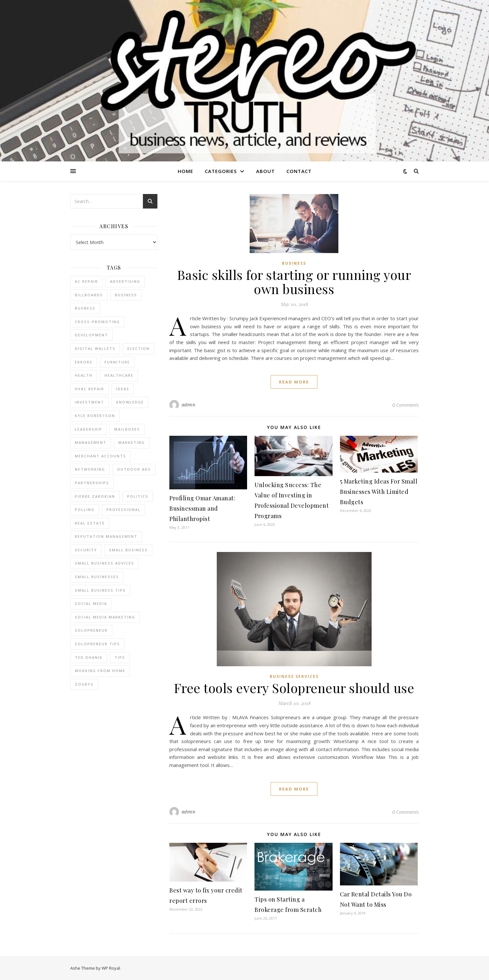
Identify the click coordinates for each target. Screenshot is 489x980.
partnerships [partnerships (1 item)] (92, 483)
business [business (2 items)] (126, 295)
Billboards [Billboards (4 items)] (89, 295)
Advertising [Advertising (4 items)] (125, 281)
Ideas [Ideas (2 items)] (123, 389)
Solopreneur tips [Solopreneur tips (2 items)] (97, 644)
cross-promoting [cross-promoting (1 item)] (97, 322)
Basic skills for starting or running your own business (294, 282)
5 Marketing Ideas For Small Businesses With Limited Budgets (379, 492)
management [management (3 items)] (91, 442)
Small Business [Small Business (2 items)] (128, 550)
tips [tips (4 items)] (120, 657)
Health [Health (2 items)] (84, 375)
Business (294, 263)
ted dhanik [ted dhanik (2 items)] (89, 657)
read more (294, 382)
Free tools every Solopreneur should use (294, 688)
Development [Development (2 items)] (91, 335)
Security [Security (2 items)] (86, 550)
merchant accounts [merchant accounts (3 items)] (100, 456)
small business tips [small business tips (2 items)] (100, 590)
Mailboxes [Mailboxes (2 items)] (127, 429)
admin (189, 405)
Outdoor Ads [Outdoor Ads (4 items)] (134, 469)
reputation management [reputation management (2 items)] (106, 536)
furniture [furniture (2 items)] (117, 362)
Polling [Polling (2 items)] (85, 510)
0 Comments (405, 405)
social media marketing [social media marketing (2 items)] (105, 617)
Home (185, 171)
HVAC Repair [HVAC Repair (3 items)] (90, 389)
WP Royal (111, 968)
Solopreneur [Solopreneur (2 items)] (91, 630)
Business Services (294, 676)
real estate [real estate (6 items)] (90, 523)
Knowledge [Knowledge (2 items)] (130, 402)
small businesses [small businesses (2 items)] (97, 577)
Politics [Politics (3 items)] (138, 496)
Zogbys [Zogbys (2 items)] (84, 684)
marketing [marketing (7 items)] (132, 442)
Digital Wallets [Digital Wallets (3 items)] (95, 348)
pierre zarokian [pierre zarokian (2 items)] (95, 496)
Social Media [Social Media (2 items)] (91, 603)
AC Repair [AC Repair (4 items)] (86, 281)
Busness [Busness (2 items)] (85, 308)
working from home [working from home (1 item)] (100, 671)
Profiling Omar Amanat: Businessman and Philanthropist (202, 508)
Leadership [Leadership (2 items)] (89, 429)
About (265, 171)
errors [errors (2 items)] (84, 362)
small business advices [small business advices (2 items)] (105, 563)
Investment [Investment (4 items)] (90, 402)
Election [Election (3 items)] (139, 348)
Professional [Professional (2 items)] (124, 510)
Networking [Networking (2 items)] (90, 469)
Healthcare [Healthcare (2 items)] (119, 375)
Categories (221, 171)
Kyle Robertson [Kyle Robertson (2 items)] (95, 416)
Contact (299, 171)
